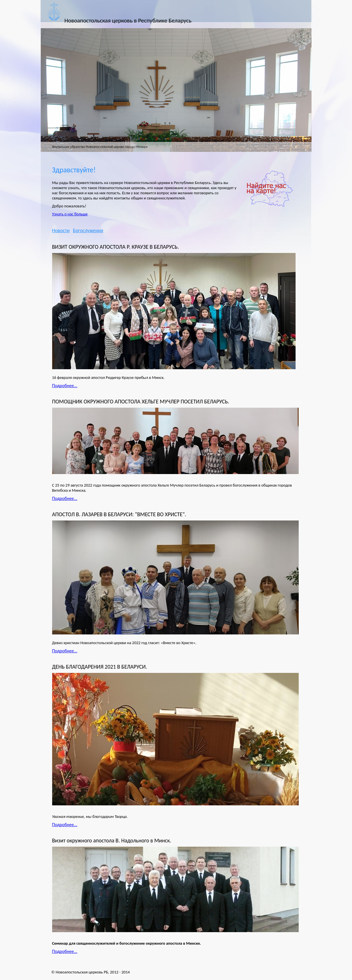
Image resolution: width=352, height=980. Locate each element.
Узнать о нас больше (70, 214)
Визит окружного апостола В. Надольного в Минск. (112, 841)
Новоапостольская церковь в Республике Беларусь (128, 21)
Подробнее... (65, 386)
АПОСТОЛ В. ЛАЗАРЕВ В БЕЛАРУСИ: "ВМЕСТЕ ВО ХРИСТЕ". (119, 514)
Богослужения (88, 230)
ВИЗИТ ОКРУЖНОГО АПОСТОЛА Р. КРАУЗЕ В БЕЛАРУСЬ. (116, 247)
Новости (61, 230)
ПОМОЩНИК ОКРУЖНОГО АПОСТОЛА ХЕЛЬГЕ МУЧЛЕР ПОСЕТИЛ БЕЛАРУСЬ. (141, 402)
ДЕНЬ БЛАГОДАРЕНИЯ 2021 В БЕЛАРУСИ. (100, 667)
